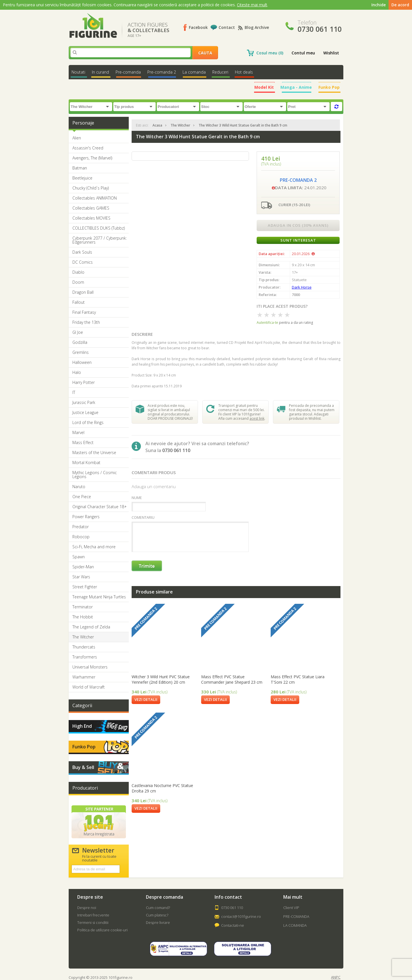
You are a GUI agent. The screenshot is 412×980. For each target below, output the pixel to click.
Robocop (81, 537)
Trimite (147, 566)
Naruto (79, 487)
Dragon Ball (83, 292)
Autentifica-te (267, 323)
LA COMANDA (295, 925)
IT (74, 393)
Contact (227, 27)
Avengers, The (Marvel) (92, 158)
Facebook (198, 27)
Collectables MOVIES (91, 218)
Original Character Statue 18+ (100, 507)
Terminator (83, 607)
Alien (77, 138)
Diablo (78, 272)
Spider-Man (83, 567)
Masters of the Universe (94, 453)
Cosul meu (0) (270, 53)
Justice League (85, 413)
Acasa (157, 125)
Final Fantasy (84, 312)
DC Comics (83, 262)
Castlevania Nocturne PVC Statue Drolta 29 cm (162, 788)
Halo (77, 372)
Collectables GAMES (91, 208)
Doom (78, 282)
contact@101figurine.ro (241, 916)
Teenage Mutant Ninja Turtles (99, 597)
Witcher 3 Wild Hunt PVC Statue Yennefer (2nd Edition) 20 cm (161, 679)
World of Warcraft (89, 687)
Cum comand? (158, 908)
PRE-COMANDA (296, 916)
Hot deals (244, 72)
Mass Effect (83, 443)
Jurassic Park (84, 403)
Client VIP (291, 908)
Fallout (79, 302)
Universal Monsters (90, 667)
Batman (80, 168)
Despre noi (87, 908)
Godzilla (80, 342)
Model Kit (264, 87)
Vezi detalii (146, 699)
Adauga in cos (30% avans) (298, 225)
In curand (100, 72)
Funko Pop (329, 87)
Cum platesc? (157, 915)
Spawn (79, 557)
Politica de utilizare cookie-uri (102, 930)
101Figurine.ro (93, 26)
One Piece (82, 497)
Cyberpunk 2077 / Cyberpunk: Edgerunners (100, 240)
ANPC (336, 977)
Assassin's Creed (88, 148)
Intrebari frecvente (93, 915)
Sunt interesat (298, 240)
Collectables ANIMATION (95, 198)
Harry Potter (84, 382)
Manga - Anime (296, 87)
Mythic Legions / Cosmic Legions (95, 475)
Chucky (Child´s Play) (91, 188)
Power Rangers (86, 517)
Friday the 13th (86, 322)
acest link (257, 418)
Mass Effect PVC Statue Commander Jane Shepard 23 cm (232, 679)
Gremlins (81, 352)
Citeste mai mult (252, 5)
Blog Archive (257, 27)
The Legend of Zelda (91, 627)
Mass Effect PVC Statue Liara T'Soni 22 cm (298, 679)
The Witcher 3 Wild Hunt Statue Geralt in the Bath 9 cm (243, 125)
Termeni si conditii (93, 922)
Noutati (78, 72)
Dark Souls (82, 252)
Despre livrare (158, 922)
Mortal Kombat (86, 463)
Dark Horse (302, 287)
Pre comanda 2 (146, 619)
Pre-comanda (128, 72)
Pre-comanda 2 (162, 72)
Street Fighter (85, 587)
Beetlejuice (82, 178)
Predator (81, 527)
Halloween (82, 362)
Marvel (78, 433)
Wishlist (331, 53)
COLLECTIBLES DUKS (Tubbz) (99, 228)
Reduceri (220, 72)
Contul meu (303, 53)
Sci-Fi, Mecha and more (94, 547)
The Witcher (83, 637)
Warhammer (84, 677)
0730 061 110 (232, 908)
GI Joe (78, 332)
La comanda (194, 72)
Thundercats (84, 647)
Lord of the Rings (88, 423)
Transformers (85, 657)
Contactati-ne (233, 925)
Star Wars (81, 577)
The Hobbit (83, 617)
